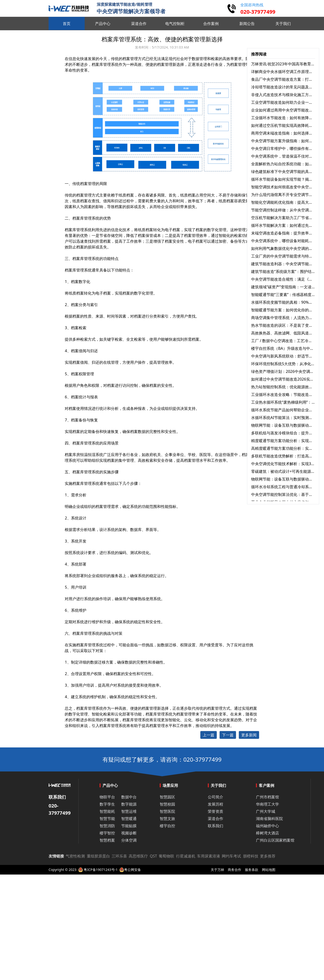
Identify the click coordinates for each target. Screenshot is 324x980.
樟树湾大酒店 (267, 833)
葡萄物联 (166, 856)
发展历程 (216, 804)
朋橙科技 (251, 856)
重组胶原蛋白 (98, 856)
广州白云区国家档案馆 (275, 840)
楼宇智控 (107, 833)
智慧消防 (107, 826)
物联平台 (107, 797)
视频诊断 (129, 833)
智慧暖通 (129, 819)
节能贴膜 (129, 826)
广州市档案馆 (267, 797)
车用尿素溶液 (209, 856)
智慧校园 (167, 804)
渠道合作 (216, 819)
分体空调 (129, 840)
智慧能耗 (107, 811)
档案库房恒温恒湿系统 (84, 455)
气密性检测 (75, 856)
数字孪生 (107, 804)
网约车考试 (231, 856)
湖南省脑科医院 (269, 819)
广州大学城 (266, 811)
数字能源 (129, 804)
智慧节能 (107, 819)
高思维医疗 (138, 856)
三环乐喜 (119, 856)
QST (153, 856)
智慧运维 (129, 811)
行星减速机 (186, 856)
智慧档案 (107, 840)
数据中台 (129, 797)
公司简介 (216, 797)
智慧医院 (167, 811)
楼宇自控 (167, 826)
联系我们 (216, 826)
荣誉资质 (216, 811)
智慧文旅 (167, 819)
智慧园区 (167, 797)
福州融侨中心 (267, 826)
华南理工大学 (267, 804)
